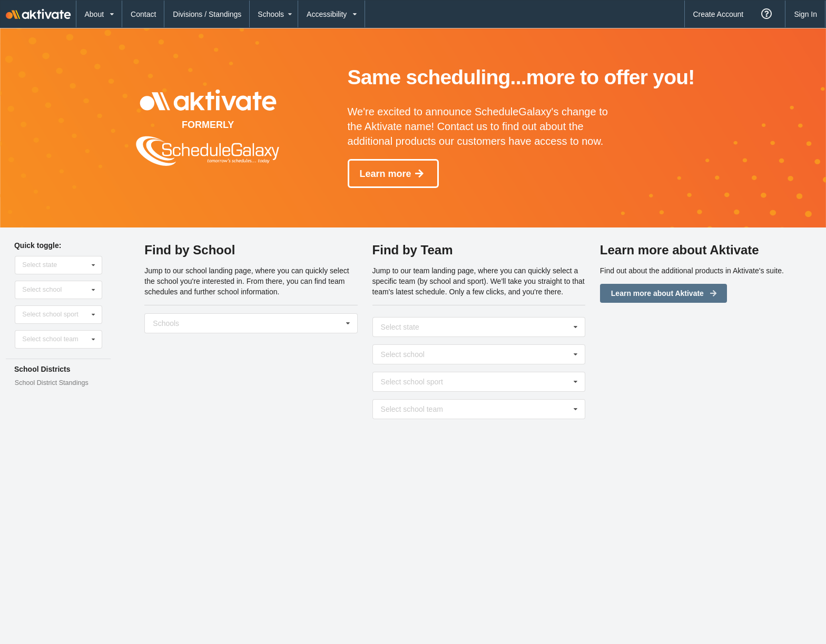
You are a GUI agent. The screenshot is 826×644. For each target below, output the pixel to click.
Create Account (718, 14)
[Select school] (251, 323)
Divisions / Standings (207, 14)
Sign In (805, 14)
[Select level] (479, 409)
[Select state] (59, 265)
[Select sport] (479, 382)
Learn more (392, 173)
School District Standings (52, 383)
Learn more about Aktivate (665, 293)
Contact (143, 14)
